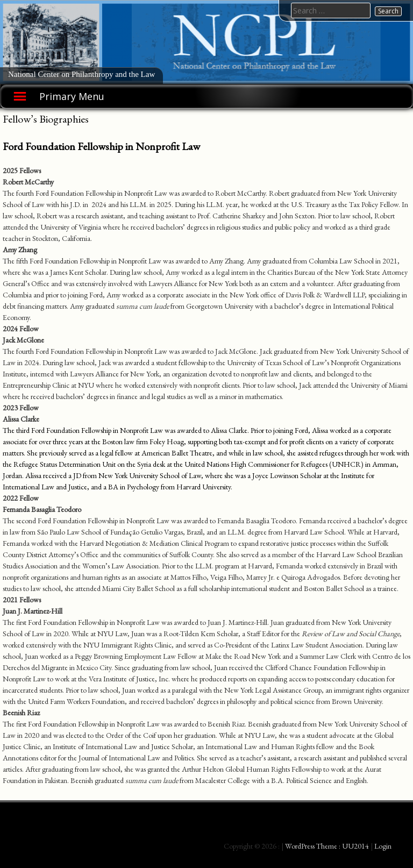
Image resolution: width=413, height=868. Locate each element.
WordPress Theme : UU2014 (327, 846)
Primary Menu (72, 96)
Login (383, 846)
